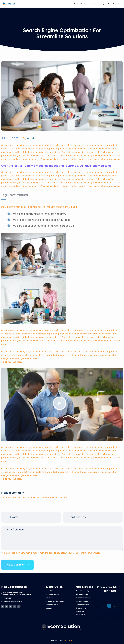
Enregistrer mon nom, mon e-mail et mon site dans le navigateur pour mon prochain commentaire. (52, 553)
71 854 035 (7, 598)
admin (31, 138)
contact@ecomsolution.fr (13, 602)
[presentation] (13, 502)
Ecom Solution (68, 640)
